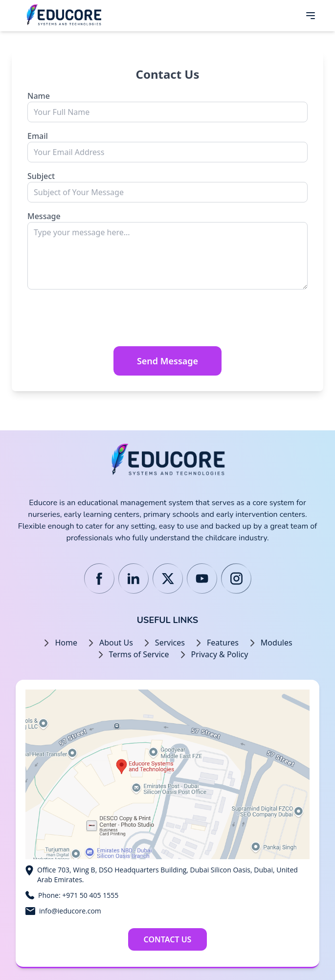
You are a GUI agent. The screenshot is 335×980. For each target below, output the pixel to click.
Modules (277, 643)
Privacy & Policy (220, 654)
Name (39, 96)
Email (38, 136)
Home (66, 643)
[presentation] (102, 319)
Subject (41, 176)
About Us (116, 643)
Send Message (167, 361)
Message (44, 216)
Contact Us (168, 939)
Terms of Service (139, 654)
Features (223, 643)
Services (170, 643)
